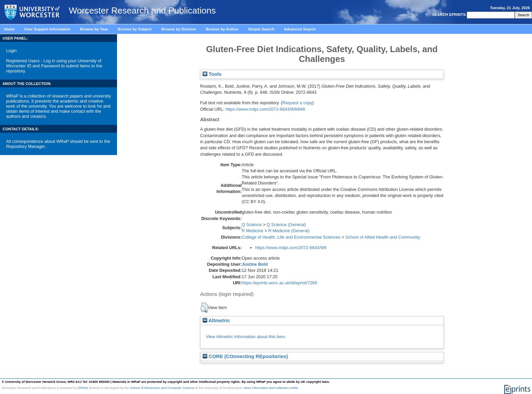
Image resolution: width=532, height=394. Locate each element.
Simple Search (261, 29)
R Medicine (253, 231)
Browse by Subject (135, 29)
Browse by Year (94, 29)
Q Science (252, 225)
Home (9, 29)
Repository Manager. (26, 146)
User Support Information (47, 29)
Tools (212, 74)
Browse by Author (222, 29)
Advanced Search (300, 29)
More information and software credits (271, 388)
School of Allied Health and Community (383, 237)
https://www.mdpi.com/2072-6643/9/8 (291, 248)
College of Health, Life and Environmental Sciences (291, 237)
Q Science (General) (286, 225)
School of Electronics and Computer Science (162, 388)
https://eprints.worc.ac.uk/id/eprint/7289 (280, 283)
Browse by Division (179, 29)
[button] (204, 308)
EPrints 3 (84, 388)
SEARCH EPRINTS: (449, 15)
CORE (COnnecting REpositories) (245, 356)
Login (11, 51)
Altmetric (216, 321)
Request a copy (297, 103)
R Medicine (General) (289, 231)
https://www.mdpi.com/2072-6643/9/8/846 (265, 109)
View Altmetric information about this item (246, 337)
